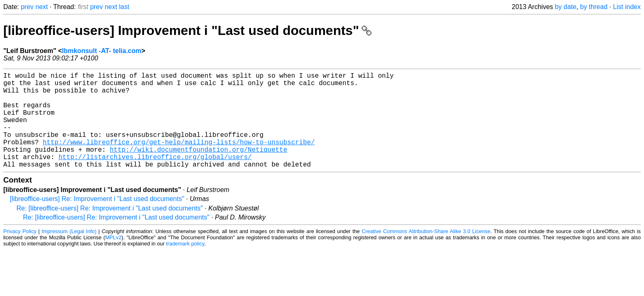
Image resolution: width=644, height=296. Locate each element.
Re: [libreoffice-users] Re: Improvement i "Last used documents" (110, 230)
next (41, 7)
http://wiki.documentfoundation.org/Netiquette (198, 167)
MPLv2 (113, 259)
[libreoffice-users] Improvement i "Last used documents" (187, 30)
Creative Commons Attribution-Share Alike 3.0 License (426, 253)
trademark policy (185, 265)
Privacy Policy (20, 253)
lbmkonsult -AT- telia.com (102, 51)
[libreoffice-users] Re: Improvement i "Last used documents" (97, 220)
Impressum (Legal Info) (69, 253)
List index (627, 7)
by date (566, 7)
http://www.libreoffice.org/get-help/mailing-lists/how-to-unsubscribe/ (179, 158)
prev (27, 7)
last (124, 7)
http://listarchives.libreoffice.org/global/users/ (155, 176)
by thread (594, 7)
